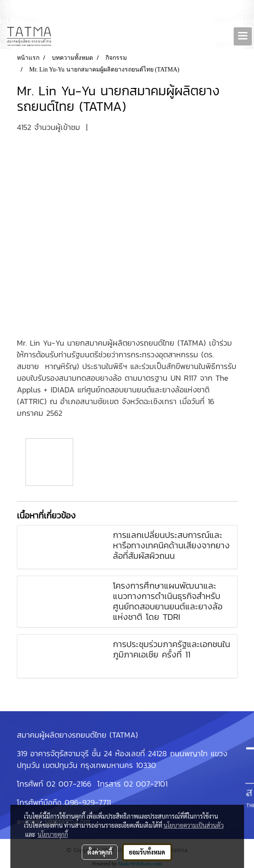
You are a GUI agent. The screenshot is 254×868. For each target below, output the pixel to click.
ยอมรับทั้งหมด (147, 852)
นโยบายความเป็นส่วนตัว (194, 825)
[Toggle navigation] (243, 36)
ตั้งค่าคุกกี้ (100, 852)
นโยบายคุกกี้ (53, 834)
